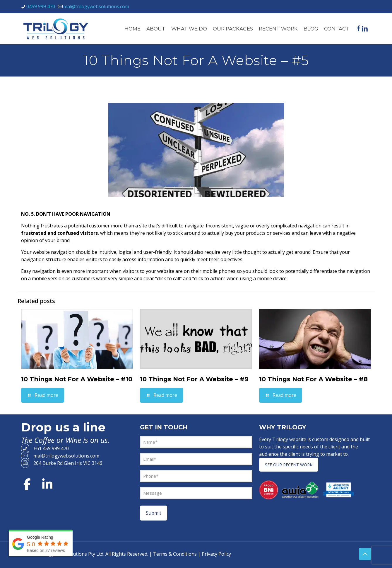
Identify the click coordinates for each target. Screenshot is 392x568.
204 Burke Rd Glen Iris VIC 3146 (62, 463)
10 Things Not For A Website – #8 (313, 379)
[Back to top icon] (365, 554)
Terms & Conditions (175, 554)
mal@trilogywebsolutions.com (60, 456)
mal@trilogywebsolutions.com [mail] (96, 6)
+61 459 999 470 (45, 448)
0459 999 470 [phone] (41, 6)
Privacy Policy (216, 554)
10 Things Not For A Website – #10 (77, 379)
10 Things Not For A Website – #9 (194, 379)
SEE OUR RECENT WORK (289, 465)
